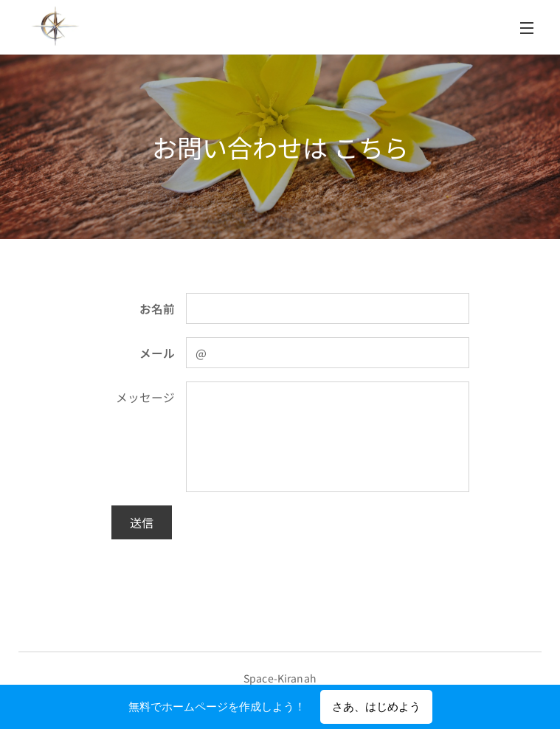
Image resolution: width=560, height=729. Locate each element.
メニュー (527, 28)
